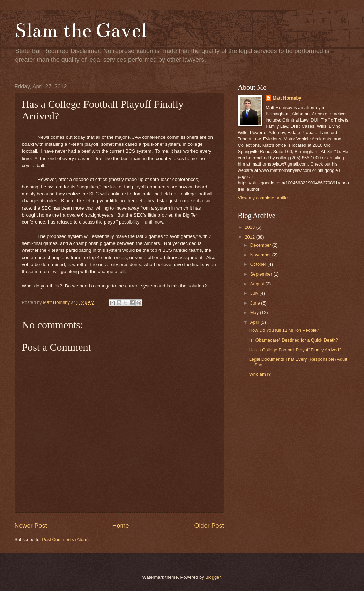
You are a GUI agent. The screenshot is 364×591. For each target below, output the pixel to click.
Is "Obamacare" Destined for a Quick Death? (294, 340)
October (259, 264)
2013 (250, 227)
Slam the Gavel (81, 31)
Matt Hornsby (287, 98)
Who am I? (260, 374)
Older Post (209, 526)
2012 (250, 237)
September (262, 274)
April (255, 322)
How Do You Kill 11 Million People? (284, 330)
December (261, 245)
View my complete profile (263, 198)
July (255, 293)
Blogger (213, 577)
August (258, 284)
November (261, 255)
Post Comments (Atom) (65, 539)
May (255, 312)
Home (120, 526)
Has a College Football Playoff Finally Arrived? (295, 350)
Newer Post (31, 526)
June (256, 303)
